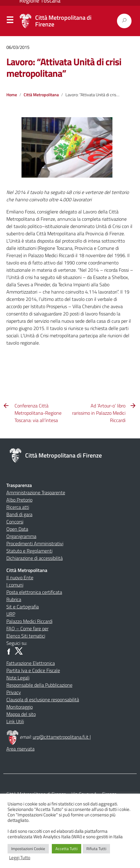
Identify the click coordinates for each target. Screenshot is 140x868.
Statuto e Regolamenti (29, 551)
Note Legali (18, 678)
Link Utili (15, 721)
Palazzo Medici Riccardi (29, 621)
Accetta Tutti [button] (67, 849)
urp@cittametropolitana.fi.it (61, 737)
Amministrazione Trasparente (36, 492)
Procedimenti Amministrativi (35, 543)
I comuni (15, 585)
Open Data (17, 529)
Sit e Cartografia (23, 607)
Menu (10, 21)
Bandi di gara (19, 514)
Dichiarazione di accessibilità (35, 558)
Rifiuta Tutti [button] (96, 849)
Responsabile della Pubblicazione (39, 685)
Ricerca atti (18, 507)
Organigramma (21, 536)
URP (11, 614)
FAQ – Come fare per (27, 628)
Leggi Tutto (20, 858)
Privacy (14, 692)
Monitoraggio (20, 707)
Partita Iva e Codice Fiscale (33, 670)
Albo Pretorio (19, 500)
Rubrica (14, 599)
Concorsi (15, 522)
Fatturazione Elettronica (31, 663)
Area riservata (20, 749)
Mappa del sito (21, 714)
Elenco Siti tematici (26, 636)
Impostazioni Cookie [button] (28, 849)
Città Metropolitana (41, 95)
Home (12, 95)
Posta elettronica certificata (34, 592)
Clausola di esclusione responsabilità (43, 700)
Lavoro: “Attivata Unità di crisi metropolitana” (64, 67)
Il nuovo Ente (20, 577)
